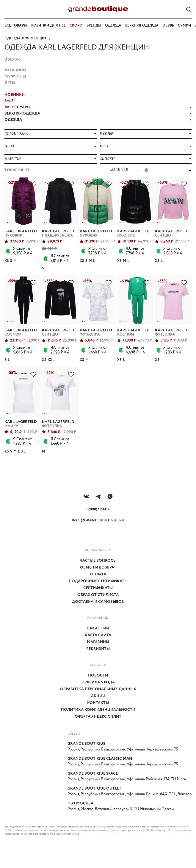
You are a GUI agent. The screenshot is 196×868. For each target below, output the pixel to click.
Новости (98, 675)
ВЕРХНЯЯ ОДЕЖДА (98, 113)
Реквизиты (98, 649)
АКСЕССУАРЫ (98, 107)
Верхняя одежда (142, 26)
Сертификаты (98, 588)
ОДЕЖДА (98, 120)
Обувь (168, 26)
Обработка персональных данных (98, 689)
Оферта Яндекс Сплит (98, 717)
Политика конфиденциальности (98, 710)
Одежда (113, 26)
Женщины (15, 70)
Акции (98, 696)
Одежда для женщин (26, 38)
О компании (98, 617)
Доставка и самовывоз (98, 602)
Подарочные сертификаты (98, 581)
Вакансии (98, 628)
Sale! (10, 101)
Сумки (185, 26)
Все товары (16, 26)
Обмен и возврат (98, 567)
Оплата (98, 574)
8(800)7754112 (98, 509)
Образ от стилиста (98, 595)
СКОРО (76, 26)
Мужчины (15, 77)
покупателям (98, 549)
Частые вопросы (98, 561)
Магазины (98, 642)
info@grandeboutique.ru (98, 520)
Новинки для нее (48, 26)
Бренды (94, 26)
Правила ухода (98, 682)
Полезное (98, 664)
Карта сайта (98, 635)
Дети (10, 83)
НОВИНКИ (15, 95)
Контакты (98, 703)
